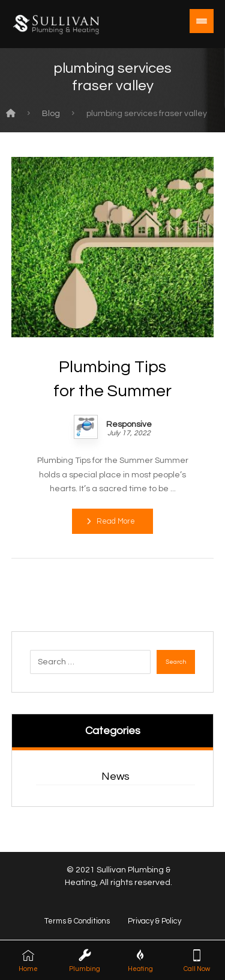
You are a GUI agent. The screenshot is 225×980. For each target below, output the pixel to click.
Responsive (129, 424)
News (115, 776)
